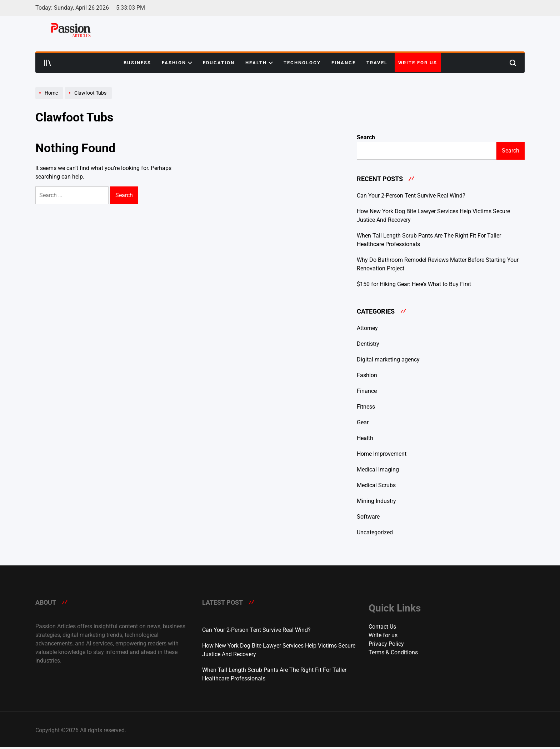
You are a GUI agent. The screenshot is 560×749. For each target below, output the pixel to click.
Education (219, 63)
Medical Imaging (378, 470)
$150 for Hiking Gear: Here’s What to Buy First (414, 284)
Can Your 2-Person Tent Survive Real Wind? (411, 196)
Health (259, 63)
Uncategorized (375, 532)
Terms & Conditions (393, 652)
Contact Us (382, 627)
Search (366, 137)
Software (368, 517)
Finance (344, 63)
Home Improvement (382, 454)
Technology (302, 63)
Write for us (418, 63)
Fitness (366, 407)
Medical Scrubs (376, 485)
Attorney (367, 328)
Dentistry (368, 344)
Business (137, 63)
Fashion (177, 63)
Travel (377, 63)
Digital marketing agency (388, 359)
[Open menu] (47, 63)
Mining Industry (376, 501)
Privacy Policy (386, 644)
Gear (363, 422)
